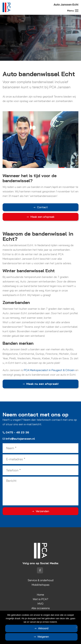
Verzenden (42, 511)
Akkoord (43, 628)
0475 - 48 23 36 (16, 432)
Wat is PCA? (40, 599)
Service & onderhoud (41, 580)
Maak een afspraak (42, 217)
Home (40, 595)
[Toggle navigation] (77, 11)
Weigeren (43, 637)
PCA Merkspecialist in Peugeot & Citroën (49, 370)
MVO (40, 604)
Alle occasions (41, 608)
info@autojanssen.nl (19, 439)
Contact (42, 207)
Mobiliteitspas (41, 585)
